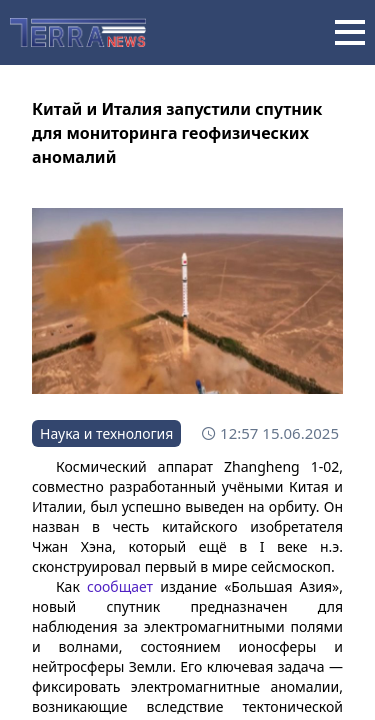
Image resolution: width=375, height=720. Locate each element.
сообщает (120, 586)
